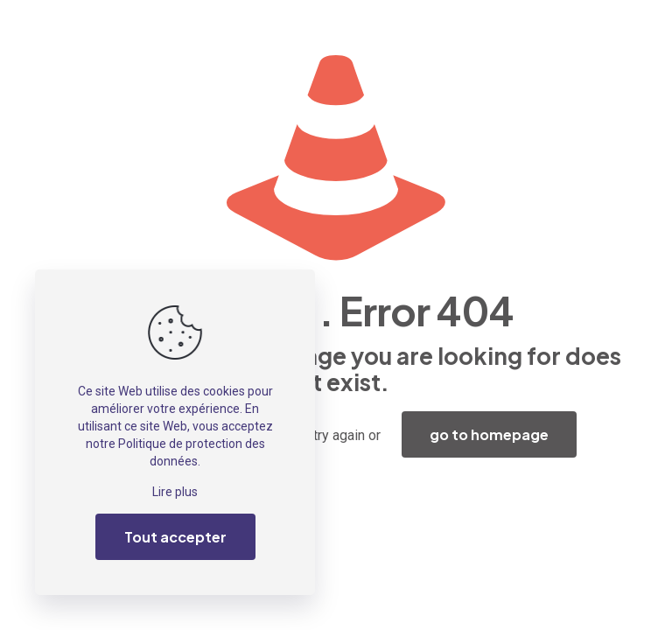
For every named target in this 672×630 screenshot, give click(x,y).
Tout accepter (175, 537)
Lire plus (175, 492)
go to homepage (489, 434)
